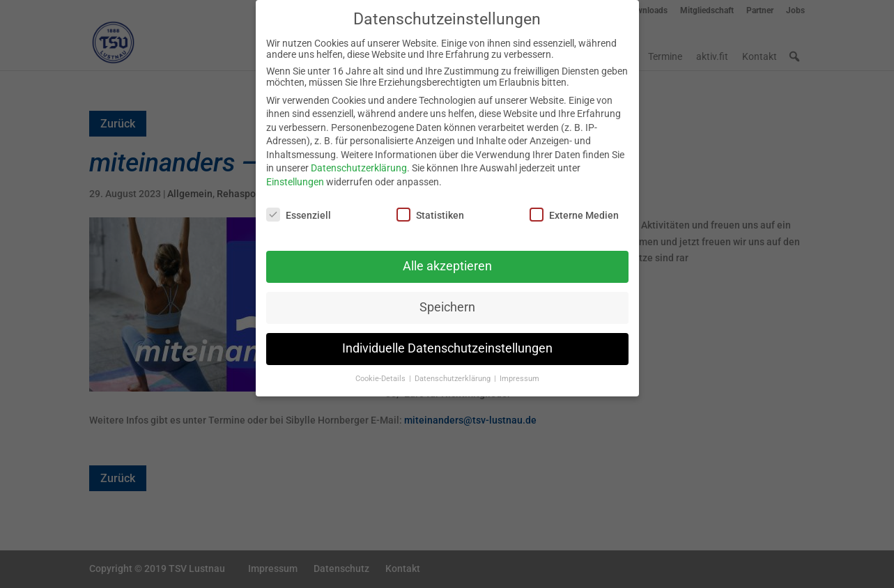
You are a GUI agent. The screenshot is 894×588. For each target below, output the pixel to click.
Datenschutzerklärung (359, 160)
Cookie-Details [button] (382, 371)
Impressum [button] (519, 371)
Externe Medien (574, 206)
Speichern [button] (447, 300)
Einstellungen (295, 174)
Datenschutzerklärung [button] (454, 371)
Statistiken (430, 206)
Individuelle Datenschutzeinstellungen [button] (447, 341)
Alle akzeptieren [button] (447, 258)
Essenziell (299, 206)
